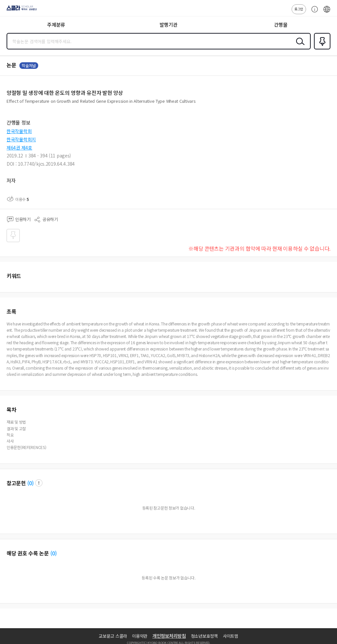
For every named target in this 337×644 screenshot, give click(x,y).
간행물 (281, 25)
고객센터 (313, 13)
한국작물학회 (19, 131)
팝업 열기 (39, 483)
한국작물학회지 (21, 139)
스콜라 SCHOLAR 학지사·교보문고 (20, 10)
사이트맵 (231, 636)
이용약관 (140, 636)
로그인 (299, 9)
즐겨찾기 (321, 49)
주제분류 (56, 25)
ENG (327, 13)
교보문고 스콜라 (113, 636)
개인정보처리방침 (169, 636)
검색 (299, 46)
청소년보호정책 (204, 636)
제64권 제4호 (19, 148)
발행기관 (169, 25)
